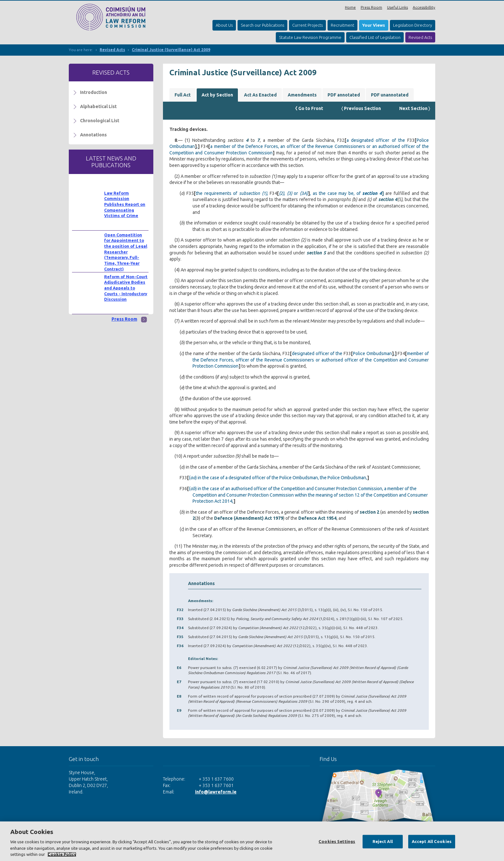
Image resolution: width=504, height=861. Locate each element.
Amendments (302, 95)
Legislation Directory (413, 25)
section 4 (388, 199)
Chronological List (100, 121)
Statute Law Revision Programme (310, 37)
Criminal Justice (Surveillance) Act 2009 (171, 50)
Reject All (383, 841)
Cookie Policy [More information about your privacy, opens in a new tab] (62, 854)
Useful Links (397, 7)
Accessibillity (424, 7)
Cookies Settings (337, 841)
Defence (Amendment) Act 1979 (249, 518)
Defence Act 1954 (317, 518)
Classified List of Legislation (375, 37)
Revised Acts (420, 37)
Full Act (183, 95)
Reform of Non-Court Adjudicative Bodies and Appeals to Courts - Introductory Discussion (126, 288)
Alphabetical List (98, 106)
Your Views (374, 25)
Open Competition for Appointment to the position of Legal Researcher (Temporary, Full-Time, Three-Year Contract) (126, 252)
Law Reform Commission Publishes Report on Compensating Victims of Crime (125, 204)
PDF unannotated (390, 95)
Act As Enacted (260, 95)
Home (350, 7)
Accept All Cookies (432, 841)
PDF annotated (344, 95)
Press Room (371, 7)
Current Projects (307, 25)
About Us (224, 25)
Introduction (94, 92)
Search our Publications (262, 25)
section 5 (316, 253)
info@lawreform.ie (216, 792)
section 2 (369, 512)
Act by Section (217, 95)
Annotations (93, 135)
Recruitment (342, 25)
